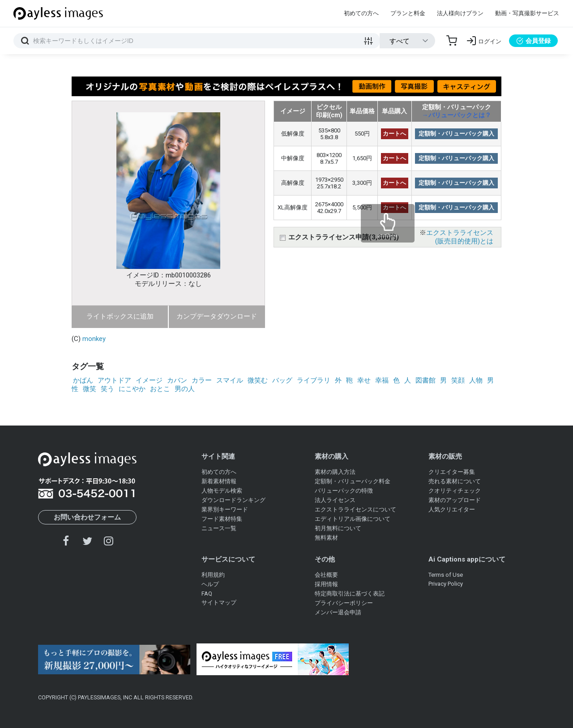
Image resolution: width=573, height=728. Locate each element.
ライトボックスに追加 (120, 316)
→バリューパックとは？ (457, 115)
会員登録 (533, 41)
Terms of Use (446, 575)
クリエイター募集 (452, 472)
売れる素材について (455, 481)
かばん (83, 380)
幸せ (364, 380)
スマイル (230, 380)
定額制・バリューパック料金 (353, 481)
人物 (476, 380)
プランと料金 (408, 13)
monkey (94, 339)
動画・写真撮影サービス (527, 13)
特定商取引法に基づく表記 (350, 594)
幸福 (382, 380)
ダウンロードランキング (233, 500)
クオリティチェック (455, 491)
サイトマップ (219, 602)
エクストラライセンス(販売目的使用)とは (460, 237)
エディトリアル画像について (353, 519)
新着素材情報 (219, 481)
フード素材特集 (222, 519)
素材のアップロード (455, 500)
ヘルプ (210, 584)
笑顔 (458, 380)
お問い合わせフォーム (87, 517)
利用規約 (213, 575)
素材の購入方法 (335, 472)
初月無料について (338, 528)
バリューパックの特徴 (344, 491)
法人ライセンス (335, 500)
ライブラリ (314, 380)
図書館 (425, 380)
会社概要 (326, 575)
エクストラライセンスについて (355, 509)
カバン (177, 380)
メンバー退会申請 (338, 612)
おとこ (160, 389)
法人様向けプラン (460, 13)
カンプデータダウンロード (217, 316)
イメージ (149, 380)
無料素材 (326, 538)
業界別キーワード (225, 509)
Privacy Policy (446, 584)
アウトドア (114, 380)
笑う (107, 389)
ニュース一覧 (219, 528)
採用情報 (326, 584)
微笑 (90, 389)
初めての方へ (361, 13)
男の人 (185, 389)
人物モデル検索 (222, 491)
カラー (202, 380)
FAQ (207, 594)
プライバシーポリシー (344, 603)
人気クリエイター (452, 509)
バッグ (282, 380)
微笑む (258, 380)
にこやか (132, 389)
